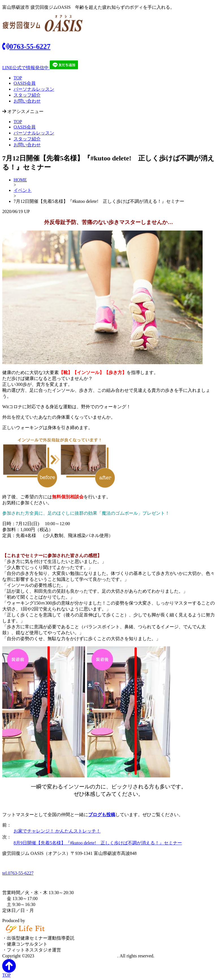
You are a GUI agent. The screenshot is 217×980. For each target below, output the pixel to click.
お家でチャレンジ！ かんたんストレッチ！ (57, 831)
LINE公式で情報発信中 (40, 68)
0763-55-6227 (26, 46)
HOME (20, 180)
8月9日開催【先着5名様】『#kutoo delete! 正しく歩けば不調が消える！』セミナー (98, 843)
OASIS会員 (25, 83)
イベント (23, 190)
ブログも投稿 (102, 815)
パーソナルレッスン (34, 89)
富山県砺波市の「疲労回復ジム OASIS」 (76, 956)
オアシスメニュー (23, 111)
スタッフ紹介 (27, 95)
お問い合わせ (27, 101)
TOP (18, 78)
